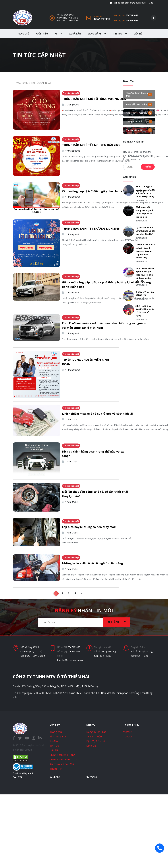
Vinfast (127, 805)
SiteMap (54, 815)
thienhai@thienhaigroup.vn (70, 733)
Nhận (148, 167)
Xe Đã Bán (75, 34)
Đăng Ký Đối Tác (96, 805)
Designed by (23, 847)
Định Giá (91, 819)
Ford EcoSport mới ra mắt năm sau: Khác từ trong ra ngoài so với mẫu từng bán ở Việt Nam (88, 362)
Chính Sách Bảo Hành (62, 828)
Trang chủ (56, 805)
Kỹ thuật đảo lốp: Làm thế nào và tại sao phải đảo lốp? (145, 231)
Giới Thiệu (42, 34)
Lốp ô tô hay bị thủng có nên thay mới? (90, 586)
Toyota (127, 810)
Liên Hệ (138, 34)
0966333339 (102, 19)
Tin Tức (120, 34)
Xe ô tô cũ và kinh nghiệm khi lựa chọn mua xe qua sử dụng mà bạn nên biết (145, 275)
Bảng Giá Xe (97, 34)
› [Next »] (81, 667)
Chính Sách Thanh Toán (64, 833)
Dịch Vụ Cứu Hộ (96, 815)
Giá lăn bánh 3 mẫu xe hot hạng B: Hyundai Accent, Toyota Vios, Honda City (145, 251)
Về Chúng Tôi (58, 810)
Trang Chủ (23, 34)
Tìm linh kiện (94, 810)
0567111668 (132, 15)
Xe (58, 34)
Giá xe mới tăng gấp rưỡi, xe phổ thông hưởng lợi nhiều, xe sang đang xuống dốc (91, 313)
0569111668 (132, 20)
